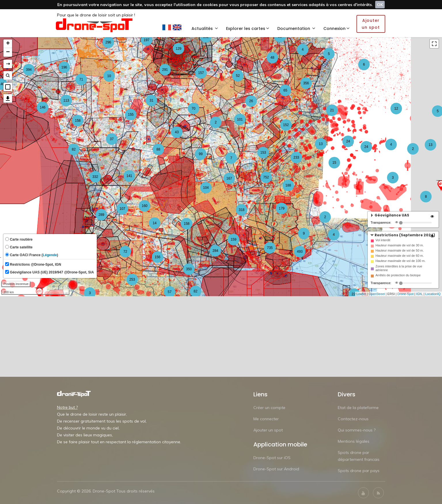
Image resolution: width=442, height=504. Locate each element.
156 (158, 257)
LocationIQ (433, 294)
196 (64, 67)
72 (125, 252)
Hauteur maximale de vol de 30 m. (400, 245)
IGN (419, 294)
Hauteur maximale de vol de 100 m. (401, 261)
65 (285, 90)
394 (29, 70)
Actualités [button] (205, 28)
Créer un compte (269, 408)
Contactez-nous (353, 419)
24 (348, 141)
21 (332, 110)
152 (286, 125)
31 (151, 100)
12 (396, 109)
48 (272, 58)
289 (101, 215)
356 (306, 83)
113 (66, 100)
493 (300, 252)
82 (74, 149)
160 (145, 206)
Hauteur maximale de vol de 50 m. (400, 250)
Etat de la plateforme (358, 408)
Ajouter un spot (268, 430)
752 (266, 177)
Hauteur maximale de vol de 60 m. (400, 256)
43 (177, 132)
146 (43, 107)
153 (263, 153)
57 (169, 292)
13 (430, 145)
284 (215, 251)
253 (132, 279)
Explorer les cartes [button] (248, 28)
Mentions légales (354, 441)
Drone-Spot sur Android (276, 469)
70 (193, 109)
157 (201, 73)
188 (288, 185)
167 (229, 178)
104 (206, 188)
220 (354, 294)
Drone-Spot (405, 294)
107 (122, 209)
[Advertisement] (221, 336)
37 (112, 139)
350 (189, 269)
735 (270, 248)
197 (147, 40)
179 (282, 208)
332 (95, 177)
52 (238, 76)
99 (201, 154)
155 (131, 115)
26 (251, 101)
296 (108, 42)
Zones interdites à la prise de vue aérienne (399, 268)
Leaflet (361, 294)
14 (154, 223)
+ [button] (8, 44)
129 (179, 49)
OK (380, 5)
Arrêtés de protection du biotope (398, 275)
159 (234, 239)
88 (158, 149)
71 (81, 79)
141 (129, 176)
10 (109, 76)
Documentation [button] (296, 28)
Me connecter (266, 419)
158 (187, 224)
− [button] (8, 52)
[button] (8, 87)
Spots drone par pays (359, 471)
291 (165, 70)
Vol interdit (383, 240)
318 (242, 210)
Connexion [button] (336, 28)
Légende (50, 255)
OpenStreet (377, 294)
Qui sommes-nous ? (357, 430)
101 (240, 119)
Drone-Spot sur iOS (272, 458)
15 (334, 163)
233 (296, 157)
